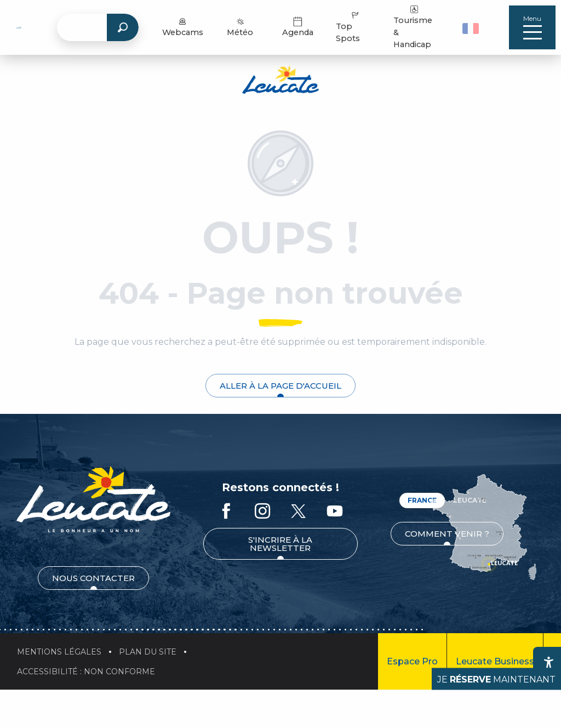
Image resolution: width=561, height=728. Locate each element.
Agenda (300, 27)
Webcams (185, 27)
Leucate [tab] (470, 500)
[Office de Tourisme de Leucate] (280, 82)
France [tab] (422, 500)
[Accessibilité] (548, 662)
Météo (242, 27)
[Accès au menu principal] (532, 27)
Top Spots (350, 27)
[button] (472, 27)
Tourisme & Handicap (414, 27)
